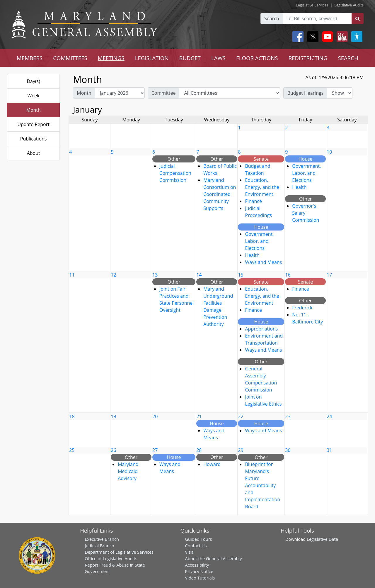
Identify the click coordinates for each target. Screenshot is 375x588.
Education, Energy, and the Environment (262, 187)
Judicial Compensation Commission (175, 173)
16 (288, 275)
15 (241, 275)
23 (288, 416)
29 (241, 450)
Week (34, 96)
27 (155, 450)
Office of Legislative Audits (111, 558)
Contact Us (196, 545)
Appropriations (261, 329)
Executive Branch (102, 539)
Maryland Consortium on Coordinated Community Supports (220, 194)
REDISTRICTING (308, 58)
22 (241, 416)
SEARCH (348, 58)
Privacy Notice (199, 571)
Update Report (33, 124)
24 (329, 416)
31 (329, 450)
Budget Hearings (305, 93)
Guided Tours (198, 539)
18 (72, 416)
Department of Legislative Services (119, 552)
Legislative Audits (349, 5)
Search (272, 18)
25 (72, 450)
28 (199, 450)
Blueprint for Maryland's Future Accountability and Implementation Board (262, 485)
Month (33, 110)
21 (199, 416)
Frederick (302, 308)
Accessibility (197, 565)
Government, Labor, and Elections (259, 241)
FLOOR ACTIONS (257, 58)
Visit (189, 552)
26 (113, 450)
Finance (253, 201)
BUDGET (190, 58)
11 (72, 275)
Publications (34, 139)
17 (329, 275)
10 (329, 152)
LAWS (218, 58)
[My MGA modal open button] (341, 37)
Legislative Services (312, 5)
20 (155, 416)
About (34, 153)
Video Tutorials (200, 578)
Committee (164, 93)
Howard (212, 464)
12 (113, 275)
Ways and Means (263, 262)
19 (113, 416)
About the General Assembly (213, 558)
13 (155, 275)
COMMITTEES (70, 58)
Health (252, 255)
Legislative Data (322, 539)
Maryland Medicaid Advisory (128, 471)
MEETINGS (111, 58)
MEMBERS (30, 58)
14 (199, 275)
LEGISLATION (152, 58)
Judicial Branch (99, 545)
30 (288, 450)
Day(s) (33, 81)
